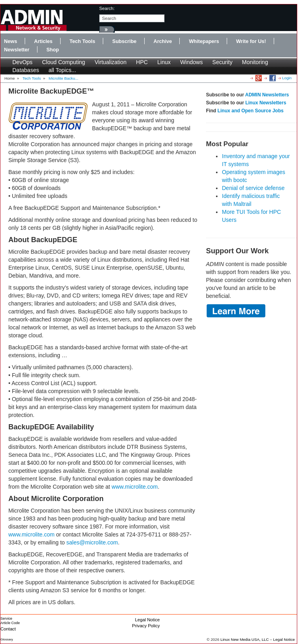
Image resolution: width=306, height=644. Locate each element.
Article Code (10, 623)
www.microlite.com (135, 487)
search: (107, 8)
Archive (163, 41)
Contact (8, 629)
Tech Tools (82, 41)
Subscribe (125, 41)
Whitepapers (204, 41)
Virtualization (111, 62)
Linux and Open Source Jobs (251, 111)
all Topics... (62, 70)
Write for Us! (251, 41)
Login (287, 78)
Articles (43, 41)
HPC (142, 62)
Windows (191, 62)
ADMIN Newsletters (267, 95)
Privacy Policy (146, 626)
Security (223, 62)
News (11, 41)
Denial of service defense (253, 188)
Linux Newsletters (266, 103)
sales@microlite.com (92, 542)
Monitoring (255, 62)
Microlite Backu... (64, 78)
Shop (52, 50)
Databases (26, 70)
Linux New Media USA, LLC (244, 639)
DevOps (23, 62)
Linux (164, 62)
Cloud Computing (63, 62)
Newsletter (17, 50)
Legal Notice (147, 620)
